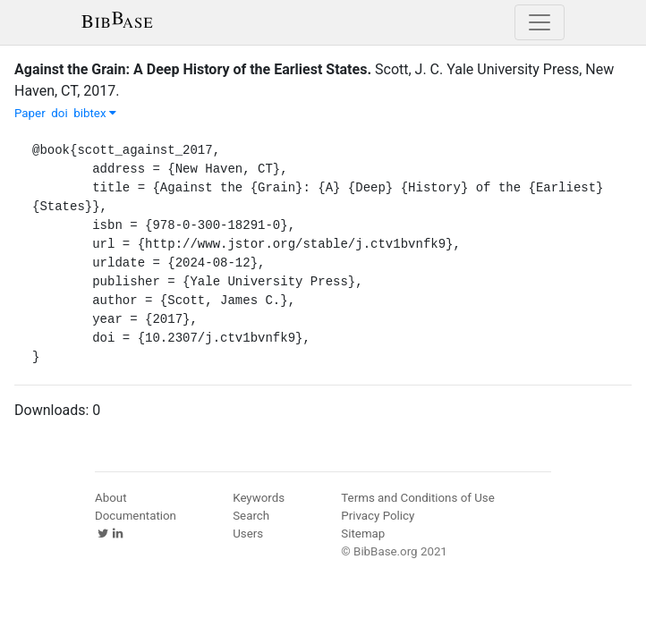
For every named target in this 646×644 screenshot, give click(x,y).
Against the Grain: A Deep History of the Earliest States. (193, 69)
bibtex (95, 113)
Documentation (136, 516)
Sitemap (363, 534)
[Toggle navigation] (540, 22)
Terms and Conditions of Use (417, 498)
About (111, 498)
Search (251, 516)
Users (248, 534)
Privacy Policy (378, 516)
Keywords (259, 498)
